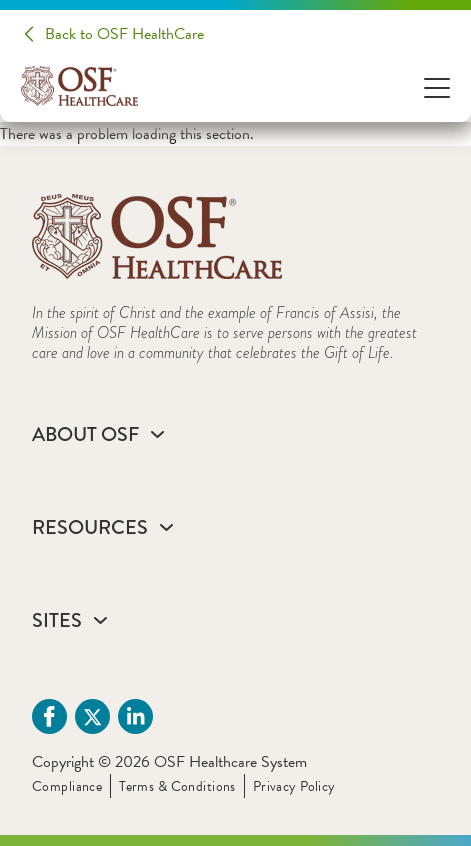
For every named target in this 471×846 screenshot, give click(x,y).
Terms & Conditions (177, 786)
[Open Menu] (437, 86)
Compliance (67, 786)
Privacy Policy (294, 786)
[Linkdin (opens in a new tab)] (135, 716)
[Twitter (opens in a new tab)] (92, 716)
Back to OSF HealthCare (124, 34)
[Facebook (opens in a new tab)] (49, 716)
